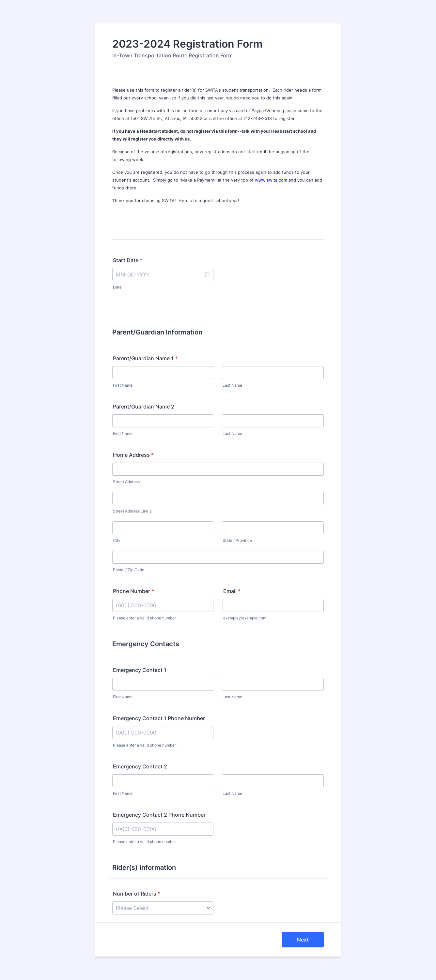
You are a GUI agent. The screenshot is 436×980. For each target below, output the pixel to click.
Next (303, 940)
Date (117, 287)
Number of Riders (137, 894)
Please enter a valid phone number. (145, 618)
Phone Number (133, 591)
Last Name (232, 385)
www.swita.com (271, 180)
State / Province (237, 540)
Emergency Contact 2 (140, 766)
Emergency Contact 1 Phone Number (159, 718)
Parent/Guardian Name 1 (145, 358)
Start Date (128, 260)
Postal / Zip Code (129, 570)
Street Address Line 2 (132, 511)
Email (232, 591)
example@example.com (245, 618)
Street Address (126, 482)
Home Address (133, 455)
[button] (207, 275)
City (117, 540)
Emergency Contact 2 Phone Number (159, 815)
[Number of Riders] (163, 908)
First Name (123, 385)
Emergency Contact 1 (140, 670)
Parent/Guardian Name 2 (144, 407)
